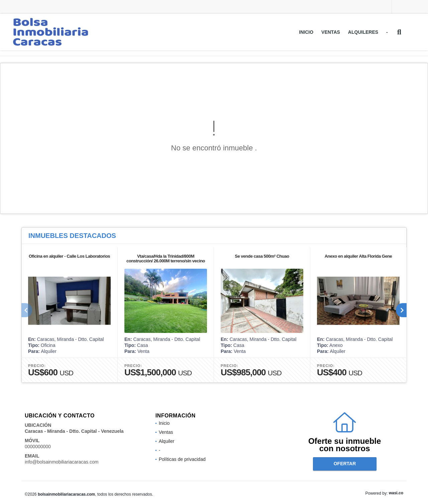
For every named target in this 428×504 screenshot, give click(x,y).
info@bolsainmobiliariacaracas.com (62, 462)
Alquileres (363, 32)
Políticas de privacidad (182, 459)
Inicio (306, 32)
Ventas (331, 32)
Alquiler (167, 441)
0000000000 (38, 447)
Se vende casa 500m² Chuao (262, 256)
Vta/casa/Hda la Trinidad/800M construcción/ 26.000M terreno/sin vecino (166, 259)
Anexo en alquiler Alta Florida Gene (358, 256)
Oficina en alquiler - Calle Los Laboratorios (69, 256)
